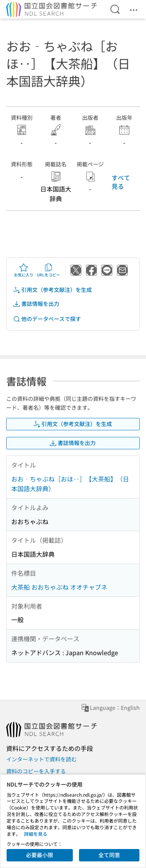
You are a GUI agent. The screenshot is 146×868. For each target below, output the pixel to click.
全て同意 (109, 855)
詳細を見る (36, 834)
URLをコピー (48, 270)
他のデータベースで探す (47, 319)
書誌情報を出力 (36, 304)
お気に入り (24, 270)
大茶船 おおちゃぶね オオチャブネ (59, 587)
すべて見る (121, 182)
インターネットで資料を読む (41, 759)
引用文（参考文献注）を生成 (52, 290)
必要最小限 (40, 855)
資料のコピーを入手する (36, 771)
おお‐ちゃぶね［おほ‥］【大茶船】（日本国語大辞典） (70, 484)
